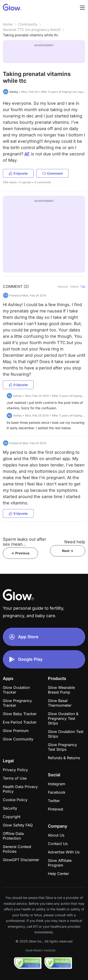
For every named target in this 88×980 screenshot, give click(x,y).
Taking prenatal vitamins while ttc (31, 35)
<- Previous (21, 553)
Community (28, 24)
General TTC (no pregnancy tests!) (32, 30)
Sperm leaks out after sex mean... (25, 542)
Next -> (68, 551)
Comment (52, 173)
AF (27, 154)
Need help (75, 542)
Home (8, 24)
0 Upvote (18, 173)
